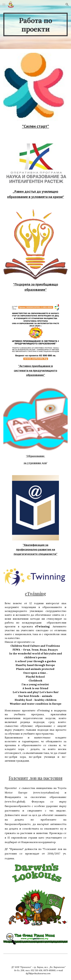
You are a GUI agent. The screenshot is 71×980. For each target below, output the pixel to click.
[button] (4, 4)
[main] (35, 24)
